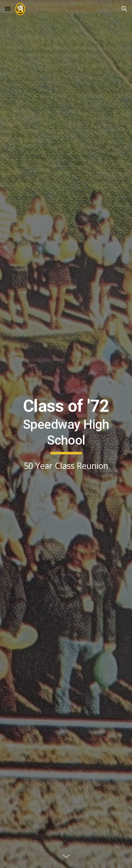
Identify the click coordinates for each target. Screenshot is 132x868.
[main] (66, 434)
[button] (8, 9)
